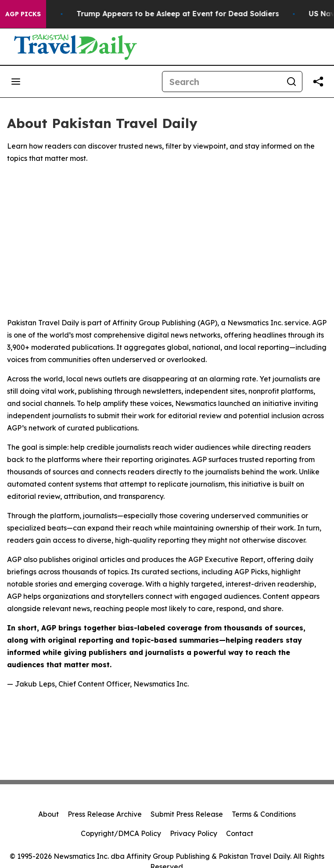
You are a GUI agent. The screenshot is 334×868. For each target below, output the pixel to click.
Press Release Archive (105, 814)
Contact (240, 833)
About (48, 814)
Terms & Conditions (264, 814)
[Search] (222, 82)
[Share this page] (318, 82)
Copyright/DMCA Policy (121, 833)
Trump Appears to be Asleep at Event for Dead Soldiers (187, 14)
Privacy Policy (194, 833)
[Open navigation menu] (16, 82)
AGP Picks (23, 14)
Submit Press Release (187, 814)
